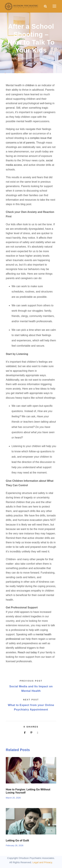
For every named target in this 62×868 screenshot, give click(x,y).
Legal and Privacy (42, 862)
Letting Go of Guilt (17, 841)
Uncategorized (41, 58)
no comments (34, 63)
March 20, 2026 (13, 798)
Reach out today (27, 652)
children (30, 85)
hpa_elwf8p (19, 58)
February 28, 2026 (15, 845)
